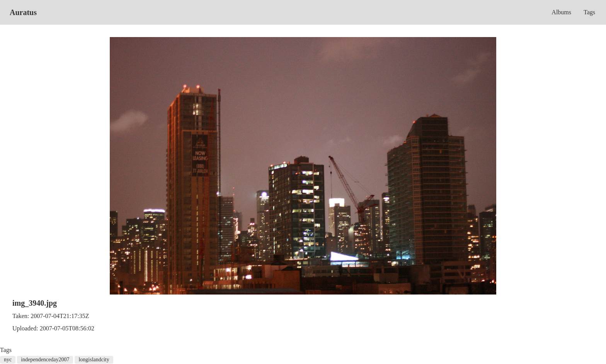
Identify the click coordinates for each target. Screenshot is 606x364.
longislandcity (94, 360)
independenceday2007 (45, 360)
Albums (561, 12)
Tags (589, 12)
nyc (8, 360)
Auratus (23, 12)
